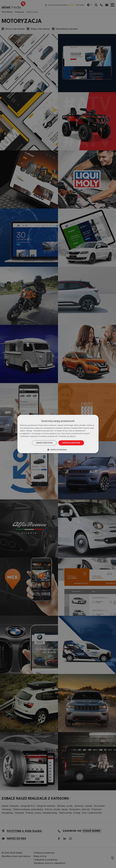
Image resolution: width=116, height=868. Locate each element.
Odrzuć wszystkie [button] (44, 443)
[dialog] (58, 434)
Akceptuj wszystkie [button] (71, 443)
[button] (58, 450)
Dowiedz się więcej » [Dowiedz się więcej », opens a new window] (68, 436)
